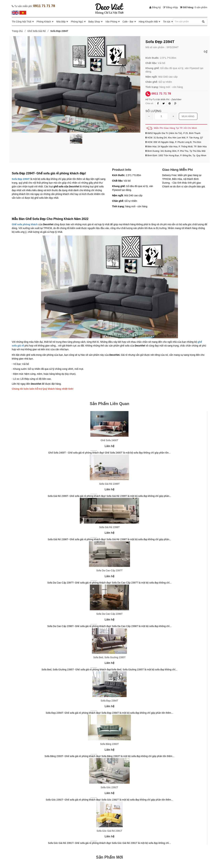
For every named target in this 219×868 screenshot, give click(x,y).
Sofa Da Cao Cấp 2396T (109, 614)
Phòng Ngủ (77, 22)
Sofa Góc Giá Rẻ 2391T (109, 831)
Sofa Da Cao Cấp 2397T (109, 571)
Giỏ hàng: (194, 7)
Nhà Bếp (61, 22)
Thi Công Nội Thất (22, 22)
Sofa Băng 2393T (109, 744)
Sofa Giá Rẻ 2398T (109, 527)
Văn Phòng (111, 22)
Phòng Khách (44, 22)
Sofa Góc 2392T (109, 787)
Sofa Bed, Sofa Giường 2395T (109, 657)
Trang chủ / (19, 31)
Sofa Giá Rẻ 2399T (109, 484)
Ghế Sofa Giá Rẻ (37, 31)
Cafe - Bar (128, 22)
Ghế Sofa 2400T (109, 440)
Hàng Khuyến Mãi (148, 22)
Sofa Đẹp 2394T (21, 179)
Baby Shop (94, 22)
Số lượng (153, 111)
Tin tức (167, 22)
